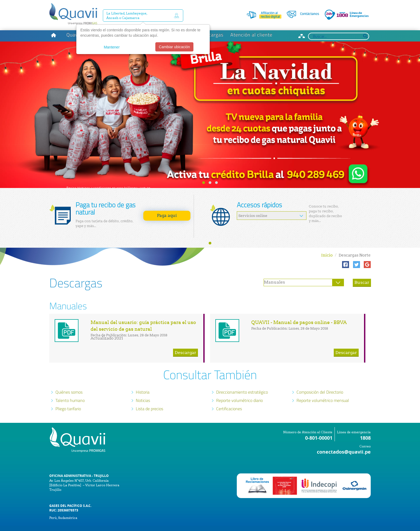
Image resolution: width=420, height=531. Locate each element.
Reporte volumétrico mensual (323, 386)
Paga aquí (167, 202)
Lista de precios (149, 395)
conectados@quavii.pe (344, 438)
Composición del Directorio (320, 378)
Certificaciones (229, 395)
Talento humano (70, 386)
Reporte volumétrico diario (239, 386)
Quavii (74, 21)
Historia (143, 378)
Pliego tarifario (68, 395)
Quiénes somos (69, 378)
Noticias (143, 386)
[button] (346, 251)
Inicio (327, 241)
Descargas (212, 21)
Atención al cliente (251, 21)
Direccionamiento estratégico (242, 378)
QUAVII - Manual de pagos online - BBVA (299, 308)
